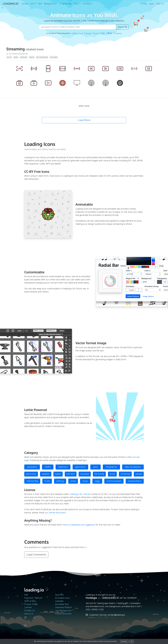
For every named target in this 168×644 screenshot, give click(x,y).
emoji (73, 481)
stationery (63, 467)
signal (32, 57)
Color (76, 4)
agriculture (80, 467)
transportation (135, 481)
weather (46, 474)
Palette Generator (63, 614)
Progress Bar (66, 4)
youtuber (54, 57)
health (48, 467)
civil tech (71, 474)
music (85, 481)
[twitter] (37, 620)
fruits (47, 481)
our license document (55, 513)
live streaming (42, 57)
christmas (125, 474)
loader (58, 474)
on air (9, 57)
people (139, 474)
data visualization (133, 467)
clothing (60, 481)
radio (16, 57)
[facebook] (28, 620)
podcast (24, 57)
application (32, 467)
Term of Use (30, 601)
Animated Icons (62, 598)
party (95, 467)
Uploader (59, 601)
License (28, 607)
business (85, 474)
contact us (29, 611)
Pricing (143, 4)
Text (40, 4)
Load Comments (36, 555)
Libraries (87, 4)
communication (114, 481)
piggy (97, 481)
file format (99, 474)
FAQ (26, 595)
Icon (32, 4)
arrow (112, 474)
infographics (111, 467)
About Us (29, 614)
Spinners (59, 595)
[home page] (11, 4)
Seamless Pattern (64, 607)
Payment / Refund (33, 598)
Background (50, 4)
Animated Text (62, 604)
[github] (28, 628)
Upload (25, 4)
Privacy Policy (31, 604)
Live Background (63, 611)
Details (124, 641)
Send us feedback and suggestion (79, 525)
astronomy (31, 474)
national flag (32, 481)
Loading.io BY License (80, 494)
